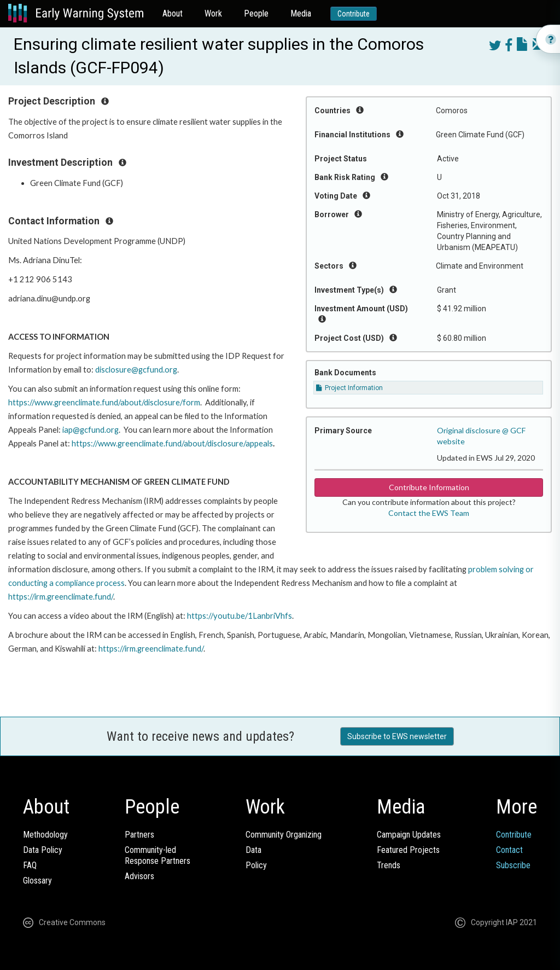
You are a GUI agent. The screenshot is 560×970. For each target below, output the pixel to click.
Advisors (139, 876)
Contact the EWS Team (429, 513)
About (173, 13)
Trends (389, 865)
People (256, 13)
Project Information (349, 388)
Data (253, 850)
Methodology (45, 835)
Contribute (354, 14)
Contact (509, 850)
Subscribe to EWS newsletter (397, 736)
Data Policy (43, 850)
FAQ (30, 865)
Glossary (37, 881)
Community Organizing (284, 835)
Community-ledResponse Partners (157, 855)
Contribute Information (429, 487)
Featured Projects (408, 850)
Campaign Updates (409, 835)
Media (301, 13)
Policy (256, 865)
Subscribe (513, 865)
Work (213, 13)
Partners (139, 835)
